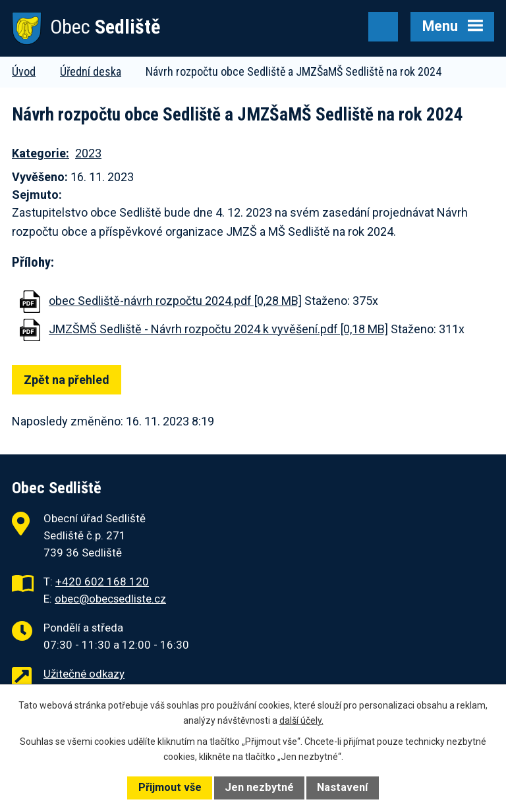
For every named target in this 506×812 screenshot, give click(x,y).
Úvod (24, 71)
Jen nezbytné (259, 787)
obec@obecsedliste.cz (110, 599)
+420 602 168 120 (102, 582)
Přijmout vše (170, 787)
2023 (88, 153)
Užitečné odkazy (84, 674)
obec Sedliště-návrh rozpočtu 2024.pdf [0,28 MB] (175, 301)
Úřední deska (91, 71)
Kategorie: (41, 153)
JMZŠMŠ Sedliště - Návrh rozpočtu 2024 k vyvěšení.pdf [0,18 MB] (218, 329)
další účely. (301, 720)
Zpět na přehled (67, 380)
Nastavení (342, 787)
